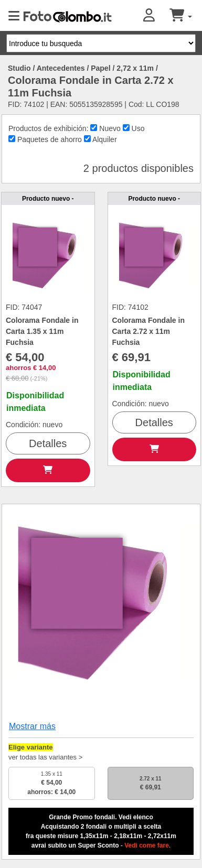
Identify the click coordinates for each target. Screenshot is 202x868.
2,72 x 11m (135, 68)
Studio (19, 68)
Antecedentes (61, 68)
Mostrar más (32, 726)
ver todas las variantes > (45, 757)
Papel (100, 68)
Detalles (48, 443)
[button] (156, 16)
